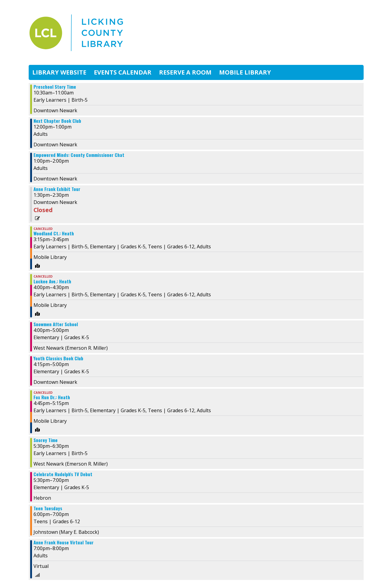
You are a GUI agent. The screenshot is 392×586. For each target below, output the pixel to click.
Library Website (59, 72)
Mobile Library (245, 72)
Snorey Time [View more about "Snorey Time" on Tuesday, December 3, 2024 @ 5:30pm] (46, 440)
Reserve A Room (185, 72)
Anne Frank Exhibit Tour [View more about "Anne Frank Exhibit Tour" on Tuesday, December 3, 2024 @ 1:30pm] (57, 189)
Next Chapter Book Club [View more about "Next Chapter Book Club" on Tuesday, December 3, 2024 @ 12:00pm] (57, 121)
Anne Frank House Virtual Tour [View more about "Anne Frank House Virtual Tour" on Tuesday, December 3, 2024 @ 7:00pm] (64, 542)
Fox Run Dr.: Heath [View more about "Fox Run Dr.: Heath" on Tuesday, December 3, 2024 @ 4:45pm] (52, 397)
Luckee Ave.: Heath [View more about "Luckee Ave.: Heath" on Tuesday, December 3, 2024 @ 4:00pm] (52, 281)
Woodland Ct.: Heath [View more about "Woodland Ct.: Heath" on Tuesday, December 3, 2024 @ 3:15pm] (54, 233)
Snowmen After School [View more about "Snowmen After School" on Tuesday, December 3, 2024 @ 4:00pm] (56, 324)
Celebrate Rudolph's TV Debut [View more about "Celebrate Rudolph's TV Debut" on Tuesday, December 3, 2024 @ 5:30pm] (63, 474)
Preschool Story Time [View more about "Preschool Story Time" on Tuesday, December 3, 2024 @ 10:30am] (55, 87)
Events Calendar (123, 72)
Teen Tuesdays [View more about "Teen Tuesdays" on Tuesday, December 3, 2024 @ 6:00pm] (48, 508)
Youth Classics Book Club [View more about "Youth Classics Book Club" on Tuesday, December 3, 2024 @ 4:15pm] (58, 358)
